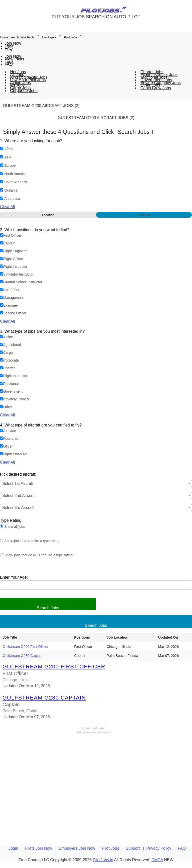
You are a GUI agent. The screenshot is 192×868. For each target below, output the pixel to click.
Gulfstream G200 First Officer (26, 647)
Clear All (7, 207)
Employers (53, 37)
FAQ (9, 49)
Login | (16, 848)
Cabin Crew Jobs (156, 88)
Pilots (35, 37)
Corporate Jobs (24, 91)
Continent (144, 215)
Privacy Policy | (162, 848)
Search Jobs (18, 37)
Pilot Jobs (74, 37)
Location (48, 215)
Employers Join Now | (80, 848)
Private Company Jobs (161, 83)
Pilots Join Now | (42, 848)
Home (4, 37)
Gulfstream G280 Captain (23, 656)
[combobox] (96, 483)
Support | (136, 848)
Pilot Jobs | (114, 848)
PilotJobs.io (103, 860)
